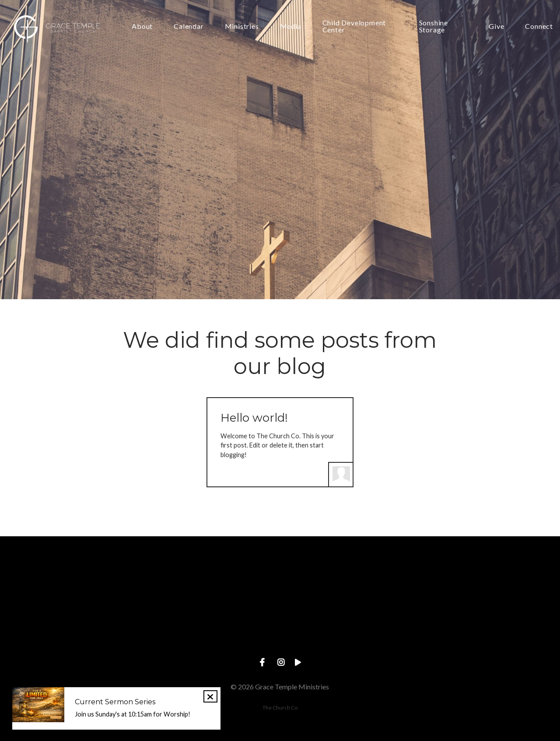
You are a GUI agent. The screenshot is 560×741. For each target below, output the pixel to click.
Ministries (242, 26)
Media (291, 26)
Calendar (189, 26)
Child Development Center (354, 26)
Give (496, 26)
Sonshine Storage (434, 26)
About (142, 26)
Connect (539, 26)
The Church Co (280, 708)
